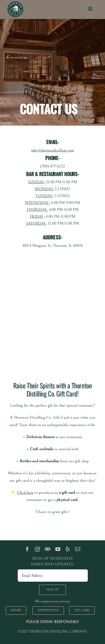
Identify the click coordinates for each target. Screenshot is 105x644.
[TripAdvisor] (48, 549)
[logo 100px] (15, 3)
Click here (25, 493)
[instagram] (37, 549)
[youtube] (58, 549)
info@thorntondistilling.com (52, 150)
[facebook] (27, 549)
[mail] (78, 549)
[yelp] (68, 549)
